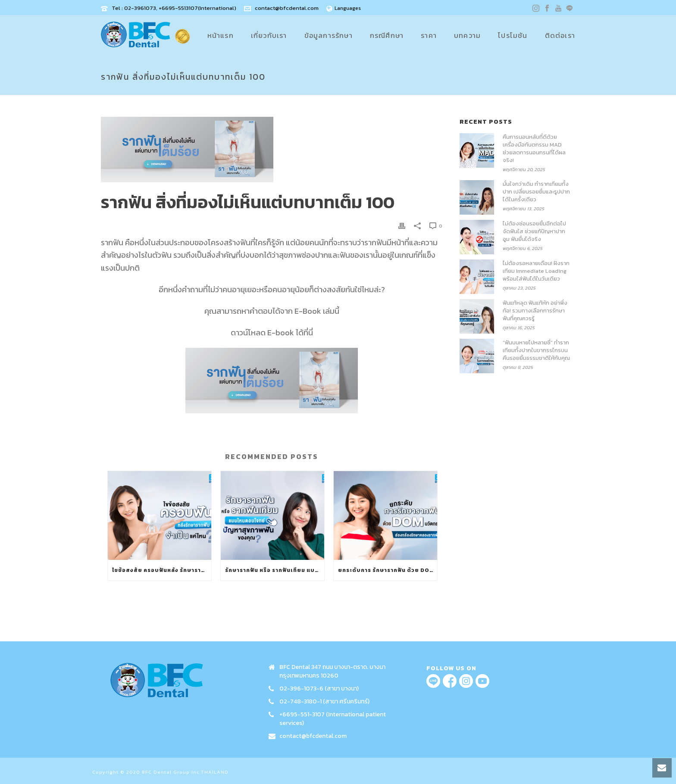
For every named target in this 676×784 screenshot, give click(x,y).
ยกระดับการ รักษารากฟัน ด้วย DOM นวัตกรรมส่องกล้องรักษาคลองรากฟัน (388, 570)
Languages (344, 8)
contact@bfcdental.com (287, 8)
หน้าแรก (221, 35)
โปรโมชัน (513, 35)
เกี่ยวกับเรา (269, 35)
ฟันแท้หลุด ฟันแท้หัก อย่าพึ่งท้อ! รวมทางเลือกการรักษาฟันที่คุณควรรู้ (535, 311)
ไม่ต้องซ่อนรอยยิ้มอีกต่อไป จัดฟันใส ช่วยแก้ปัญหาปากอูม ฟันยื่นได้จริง (534, 231)
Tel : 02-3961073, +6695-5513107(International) (174, 8)
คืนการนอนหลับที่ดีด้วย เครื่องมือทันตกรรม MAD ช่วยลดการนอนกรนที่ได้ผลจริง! (534, 149)
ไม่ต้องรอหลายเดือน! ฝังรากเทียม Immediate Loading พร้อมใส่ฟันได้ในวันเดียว (536, 271)
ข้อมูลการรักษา (329, 35)
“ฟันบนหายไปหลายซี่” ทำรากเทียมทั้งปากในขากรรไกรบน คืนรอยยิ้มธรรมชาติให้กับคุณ (536, 350)
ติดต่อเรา (560, 35)
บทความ (467, 35)
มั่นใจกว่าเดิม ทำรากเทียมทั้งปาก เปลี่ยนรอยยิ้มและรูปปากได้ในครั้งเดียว (536, 192)
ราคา (429, 35)
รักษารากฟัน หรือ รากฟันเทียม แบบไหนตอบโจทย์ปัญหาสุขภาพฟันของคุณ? (275, 570)
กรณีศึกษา (387, 35)
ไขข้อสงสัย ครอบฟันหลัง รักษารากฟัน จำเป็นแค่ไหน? (162, 570)
